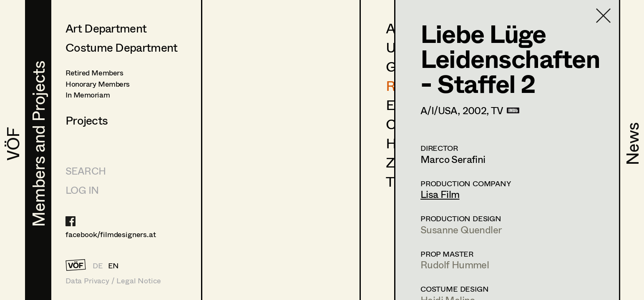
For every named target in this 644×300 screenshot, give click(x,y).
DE (98, 265)
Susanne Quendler (461, 229)
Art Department (106, 28)
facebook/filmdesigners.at (111, 234)
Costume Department (121, 47)
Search (86, 171)
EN (114, 265)
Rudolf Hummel (455, 264)
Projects (87, 120)
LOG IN (82, 190)
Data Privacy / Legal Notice (113, 281)
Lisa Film (440, 194)
